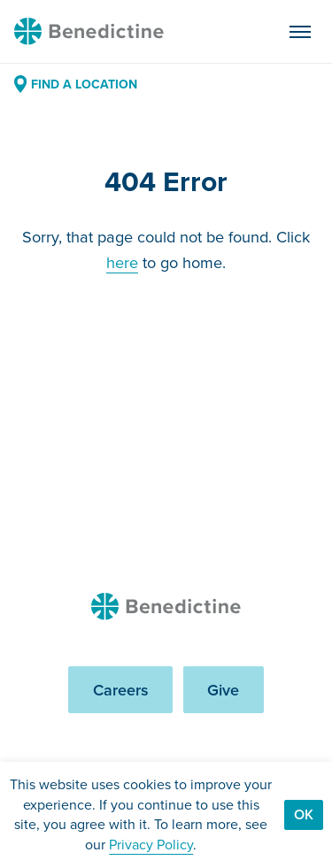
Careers (121, 690)
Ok (304, 814)
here (122, 262)
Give (223, 690)
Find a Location (76, 84)
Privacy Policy (151, 845)
